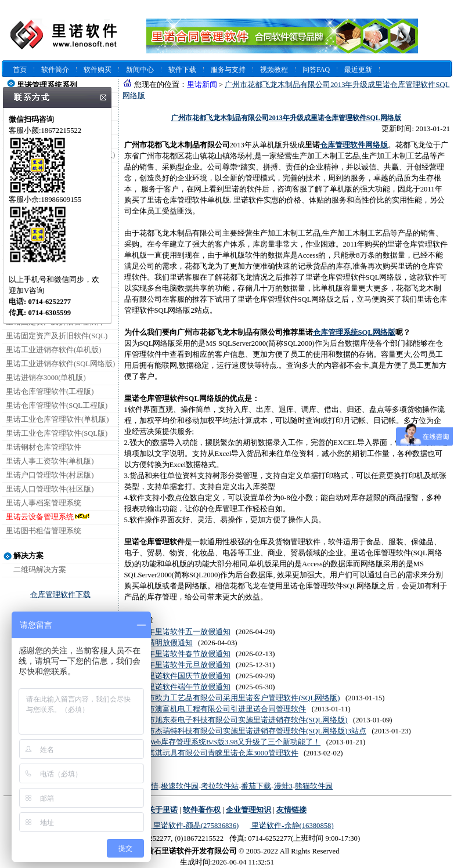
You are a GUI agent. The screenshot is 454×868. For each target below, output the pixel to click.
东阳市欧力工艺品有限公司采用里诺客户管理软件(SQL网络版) (236, 698)
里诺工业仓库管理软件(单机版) (57, 419)
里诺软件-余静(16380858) (291, 826)
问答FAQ (316, 70)
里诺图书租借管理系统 (44, 531)
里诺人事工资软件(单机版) (50, 461)
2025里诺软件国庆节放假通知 (181, 676)
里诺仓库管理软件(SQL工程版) (57, 406)
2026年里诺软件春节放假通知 (181, 654)
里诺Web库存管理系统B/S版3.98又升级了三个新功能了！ (226, 742)
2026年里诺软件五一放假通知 (181, 632)
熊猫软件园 (314, 786)
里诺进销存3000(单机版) (46, 378)
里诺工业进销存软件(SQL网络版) (60, 364)
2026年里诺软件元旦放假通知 (181, 665)
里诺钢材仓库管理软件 (44, 447)
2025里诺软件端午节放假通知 (181, 687)
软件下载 (182, 70)
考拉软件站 (220, 786)
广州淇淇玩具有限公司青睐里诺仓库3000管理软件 (215, 753)
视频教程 (274, 70)
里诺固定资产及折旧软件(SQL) (57, 336)
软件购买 (98, 70)
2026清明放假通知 (162, 643)
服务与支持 (228, 70)
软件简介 (55, 70)
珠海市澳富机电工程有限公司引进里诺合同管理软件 (219, 709)
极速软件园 (180, 786)
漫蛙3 (283, 786)
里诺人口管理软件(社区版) (50, 489)
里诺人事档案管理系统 (44, 503)
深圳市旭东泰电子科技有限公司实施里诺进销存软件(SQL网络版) (240, 720)
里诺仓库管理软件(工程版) (50, 392)
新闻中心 (140, 70)
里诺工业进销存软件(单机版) (53, 350)
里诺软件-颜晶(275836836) (195, 826)
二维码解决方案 (40, 570)
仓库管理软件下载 (60, 595)
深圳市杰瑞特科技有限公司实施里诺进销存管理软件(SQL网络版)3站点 (249, 731)
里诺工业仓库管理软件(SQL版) (57, 433)
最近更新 (358, 70)
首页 (20, 70)
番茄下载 (256, 786)
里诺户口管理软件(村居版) (50, 475)
